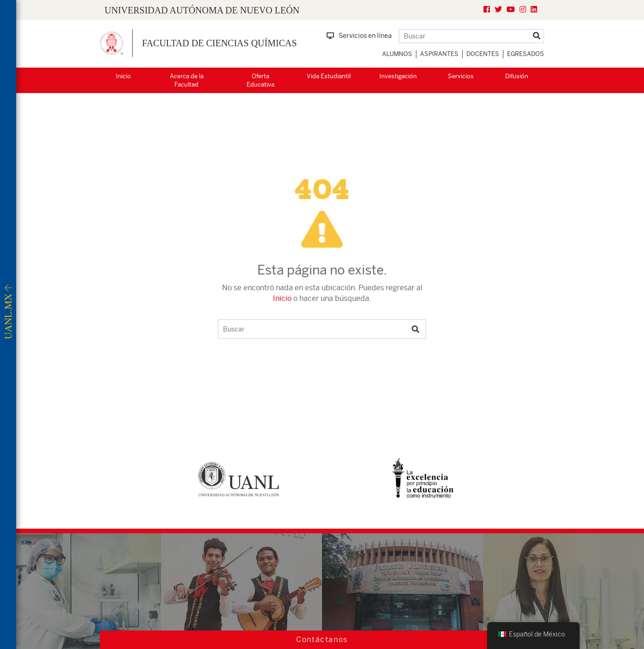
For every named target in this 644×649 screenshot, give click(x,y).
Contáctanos (322, 640)
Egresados (526, 54)
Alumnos (397, 54)
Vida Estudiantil (329, 76)
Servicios (461, 76)
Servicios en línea (359, 36)
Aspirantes (439, 54)
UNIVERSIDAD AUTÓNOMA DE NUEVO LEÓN (202, 10)
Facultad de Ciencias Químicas (220, 43)
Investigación (398, 76)
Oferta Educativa (260, 81)
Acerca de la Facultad (187, 81)
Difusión (517, 76)
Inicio (123, 76)
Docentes (483, 54)
